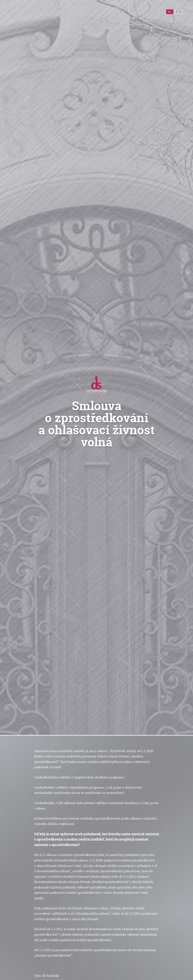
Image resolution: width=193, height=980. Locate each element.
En (179, 12)
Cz (170, 12)
